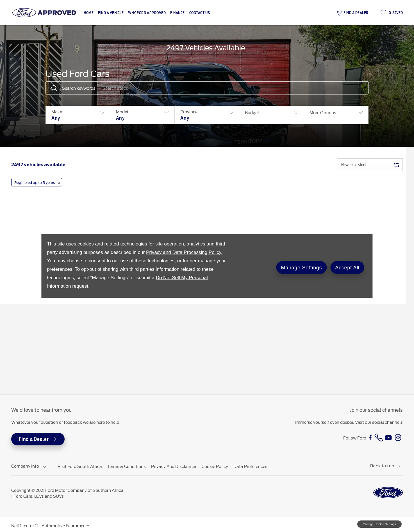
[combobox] (370, 165)
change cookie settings (379, 524)
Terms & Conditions (127, 466)
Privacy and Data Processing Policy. (184, 252)
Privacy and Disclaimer (174, 466)
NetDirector (23, 525)
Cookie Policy (215, 466)
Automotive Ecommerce (65, 525)
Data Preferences (250, 466)
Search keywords (79, 88)
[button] (78, 115)
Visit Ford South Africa (80, 466)
